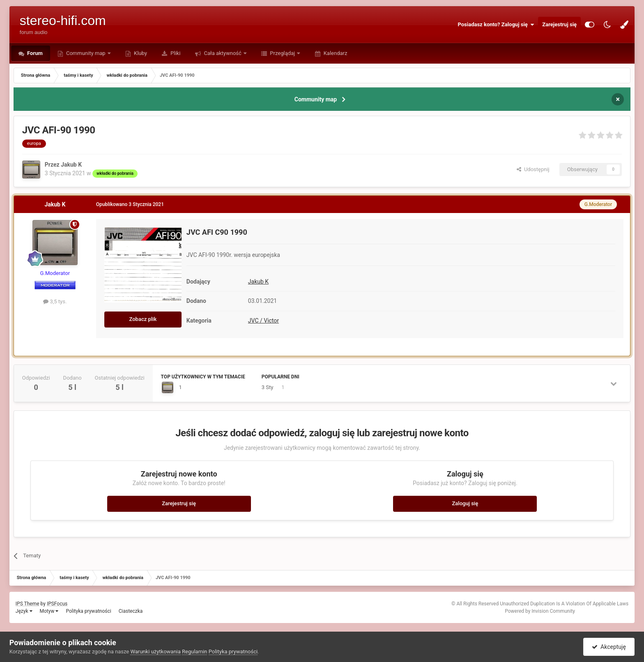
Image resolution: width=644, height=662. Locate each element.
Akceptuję (609, 647)
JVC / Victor (263, 321)
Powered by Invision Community (540, 611)
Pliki (175, 53)
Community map (86, 53)
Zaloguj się (465, 503)
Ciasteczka (131, 611)
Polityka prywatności (88, 611)
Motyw (49, 611)
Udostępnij (533, 169)
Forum (34, 53)
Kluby (140, 53)
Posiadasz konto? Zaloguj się (496, 25)
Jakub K (258, 282)
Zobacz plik (143, 319)
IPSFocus (57, 604)
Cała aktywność (223, 53)
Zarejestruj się (559, 24)
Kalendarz (335, 53)
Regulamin (194, 652)
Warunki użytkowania (155, 652)
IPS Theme (28, 604)
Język (24, 611)
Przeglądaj (282, 53)
